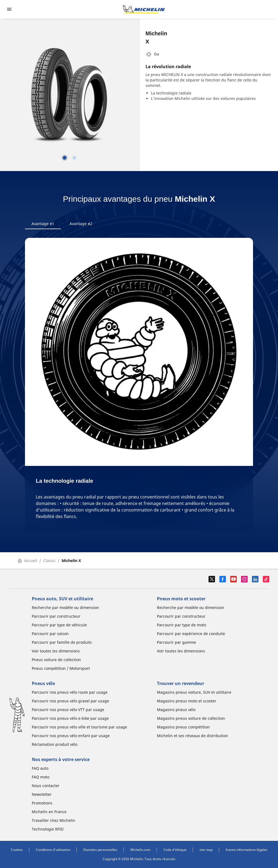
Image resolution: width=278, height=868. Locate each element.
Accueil (27, 561)
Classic (49, 561)
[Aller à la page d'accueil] (144, 9)
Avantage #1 (43, 224)
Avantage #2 (81, 224)
